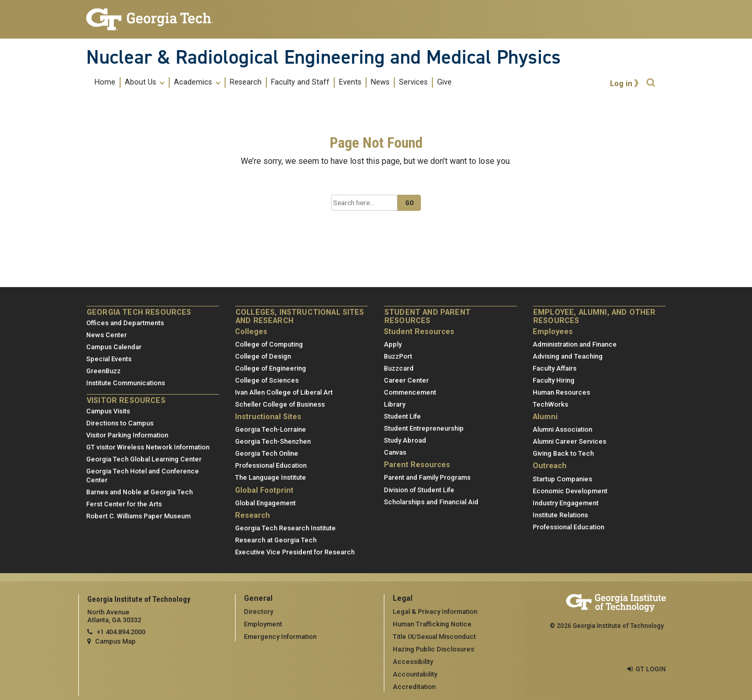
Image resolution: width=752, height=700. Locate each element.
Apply (393, 344)
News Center (107, 335)
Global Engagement (265, 503)
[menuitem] (273, 82)
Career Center (406, 380)
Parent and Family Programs (427, 477)
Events (350, 82)
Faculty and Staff (300, 82)
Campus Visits (108, 411)
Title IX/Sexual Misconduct (434, 637)
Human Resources (561, 392)
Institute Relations (560, 515)
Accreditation (414, 687)
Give (444, 82)
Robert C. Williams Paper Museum (138, 516)
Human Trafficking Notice (432, 624)
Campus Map (115, 641)
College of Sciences (267, 380)
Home (105, 82)
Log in (621, 84)
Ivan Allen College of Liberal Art (284, 392)
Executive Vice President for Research (295, 552)
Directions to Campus (120, 423)
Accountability (415, 674)
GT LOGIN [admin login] (651, 669)
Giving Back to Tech (563, 453)
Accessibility (413, 662)
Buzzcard (399, 368)
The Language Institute (271, 477)
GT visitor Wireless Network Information (148, 447)
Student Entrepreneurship (424, 428)
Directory (258, 612)
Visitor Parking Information (127, 435)
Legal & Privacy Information (435, 612)
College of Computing (269, 344)
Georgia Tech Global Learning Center (144, 459)
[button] (651, 83)
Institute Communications (126, 383)
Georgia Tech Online (267, 453)
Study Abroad (405, 440)
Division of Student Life (419, 490)
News (380, 82)
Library (395, 404)
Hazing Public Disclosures (433, 649)
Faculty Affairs (555, 368)
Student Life (402, 416)
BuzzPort (398, 356)
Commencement (410, 392)
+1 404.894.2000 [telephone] (121, 632)
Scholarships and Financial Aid (431, 502)
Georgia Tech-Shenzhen (273, 441)
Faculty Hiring (554, 380)
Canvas (395, 452)
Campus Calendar (114, 347)
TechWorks (550, 404)
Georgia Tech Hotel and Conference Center (143, 476)
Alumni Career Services (569, 441)
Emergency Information (280, 637)
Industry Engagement (566, 503)
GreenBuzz (103, 371)
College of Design (263, 356)
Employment (263, 624)
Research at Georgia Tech (276, 540)
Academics (197, 82)
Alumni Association (562, 429)
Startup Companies (562, 479)
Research (246, 82)
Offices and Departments (125, 323)
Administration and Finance (575, 344)
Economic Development (570, 491)
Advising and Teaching (568, 356)
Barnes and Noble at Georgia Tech (139, 492)
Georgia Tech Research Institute (285, 528)
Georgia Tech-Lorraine (271, 429)
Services (413, 82)
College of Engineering (271, 368)
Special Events (109, 359)
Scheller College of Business (280, 404)
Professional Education (271, 465)
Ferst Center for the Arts (124, 504)
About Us (145, 82)
